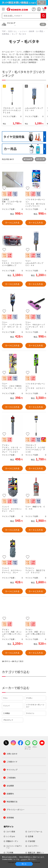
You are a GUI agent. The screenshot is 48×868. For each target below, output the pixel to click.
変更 (43, 24)
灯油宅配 (31, 841)
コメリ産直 (11, 832)
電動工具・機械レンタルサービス (36, 853)
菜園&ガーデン (12, 841)
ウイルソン (30, 713)
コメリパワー (33, 846)
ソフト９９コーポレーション (35, 706)
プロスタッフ (8, 720)
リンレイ (6, 706)
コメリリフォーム (35, 832)
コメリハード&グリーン (14, 847)
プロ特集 (10, 853)
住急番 (31, 836)
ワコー (6, 698)
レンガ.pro (11, 836)
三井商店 (6, 713)
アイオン (29, 698)
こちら (23, 859)
